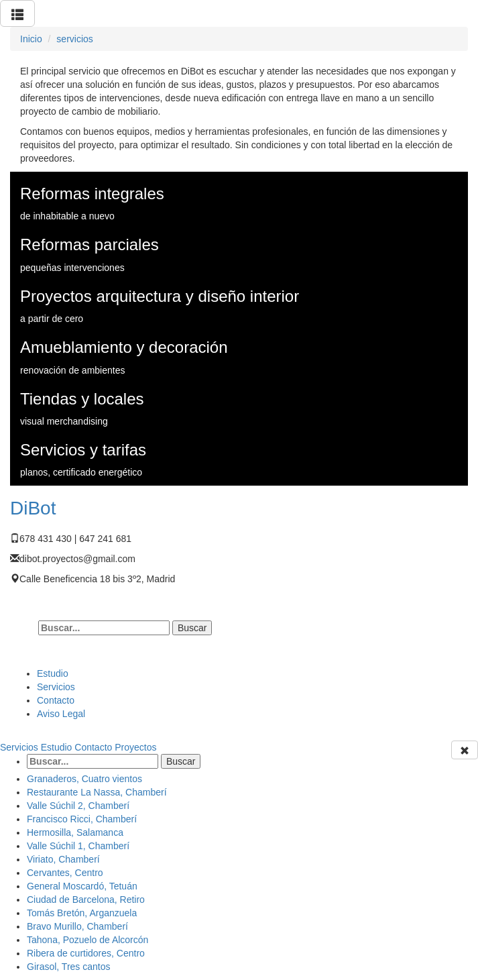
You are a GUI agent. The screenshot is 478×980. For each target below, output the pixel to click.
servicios (74, 39)
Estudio (53, 673)
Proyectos (135, 747)
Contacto (56, 700)
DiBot (33, 508)
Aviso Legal (61, 714)
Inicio (31, 39)
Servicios (56, 687)
